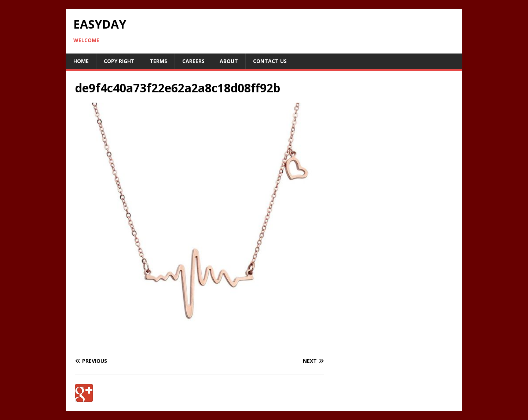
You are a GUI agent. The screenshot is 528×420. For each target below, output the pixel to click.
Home (81, 61)
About (229, 61)
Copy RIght (119, 61)
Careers (193, 61)
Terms (158, 61)
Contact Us (270, 61)
